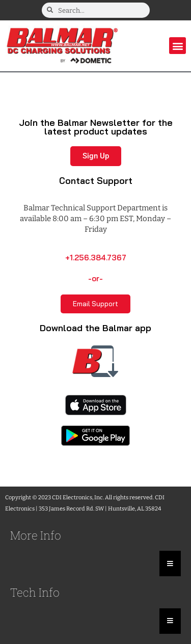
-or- (95, 278)
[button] (178, 46)
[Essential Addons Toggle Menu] (170, 563)
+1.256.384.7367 (96, 258)
